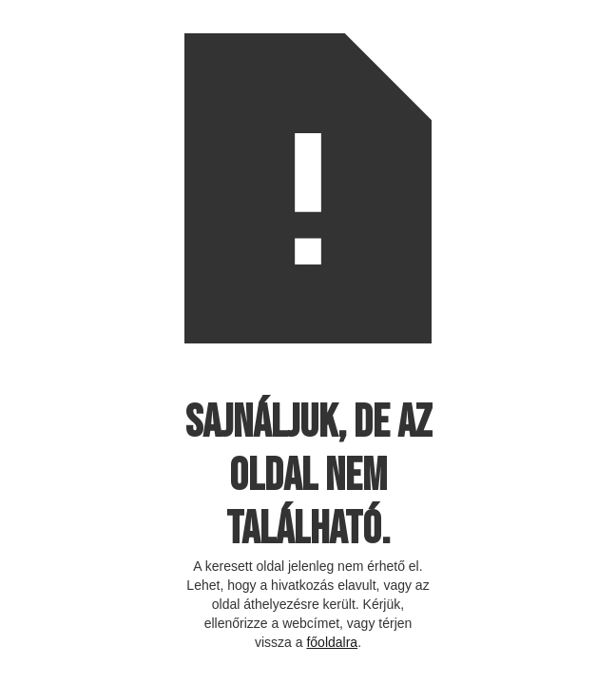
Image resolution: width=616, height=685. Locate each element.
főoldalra (332, 642)
